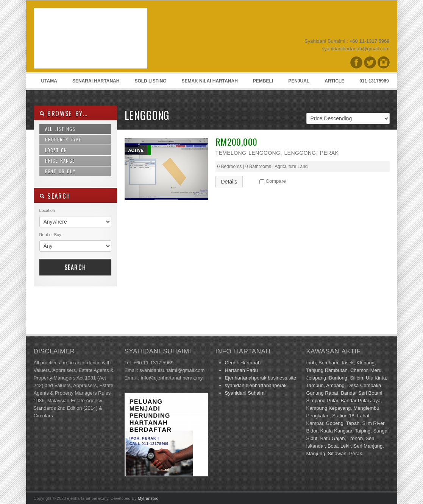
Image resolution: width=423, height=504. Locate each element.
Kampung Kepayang (329, 408)
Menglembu (367, 408)
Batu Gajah (332, 438)
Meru (376, 370)
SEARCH (55, 196)
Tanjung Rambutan (327, 370)
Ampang (335, 385)
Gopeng (335, 423)
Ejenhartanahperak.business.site (261, 378)
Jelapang (316, 378)
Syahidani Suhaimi (245, 393)
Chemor (359, 370)
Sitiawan (337, 453)
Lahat (363, 416)
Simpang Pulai (322, 401)
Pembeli (263, 81)
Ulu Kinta (376, 378)
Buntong (338, 378)
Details (229, 182)
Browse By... (64, 113)
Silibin (357, 378)
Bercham (328, 363)
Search (75, 267)
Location (56, 150)
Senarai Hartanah (96, 81)
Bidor (312, 431)
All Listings (60, 129)
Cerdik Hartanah (243, 363)
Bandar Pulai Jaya (361, 401)
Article (334, 81)
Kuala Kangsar (336, 431)
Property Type (63, 139)
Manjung (316, 453)
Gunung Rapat (322, 393)
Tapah (353, 423)
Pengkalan (318, 416)
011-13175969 (374, 81)
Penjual (299, 81)
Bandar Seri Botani (361, 393)
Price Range (60, 161)
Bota (333, 446)
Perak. (356, 453)
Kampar (315, 423)
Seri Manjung (368, 446)
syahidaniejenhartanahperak (256, 385)
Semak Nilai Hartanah (209, 81)
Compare (276, 181)
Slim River (373, 423)
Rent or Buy (60, 171)
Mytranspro (148, 498)
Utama (49, 81)
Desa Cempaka (364, 385)
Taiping (363, 431)
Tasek (347, 363)
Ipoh (311, 363)
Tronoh (355, 438)
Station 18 (343, 416)
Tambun (315, 385)
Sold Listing (150, 81)
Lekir (346, 446)
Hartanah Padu (241, 370)
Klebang (365, 363)
